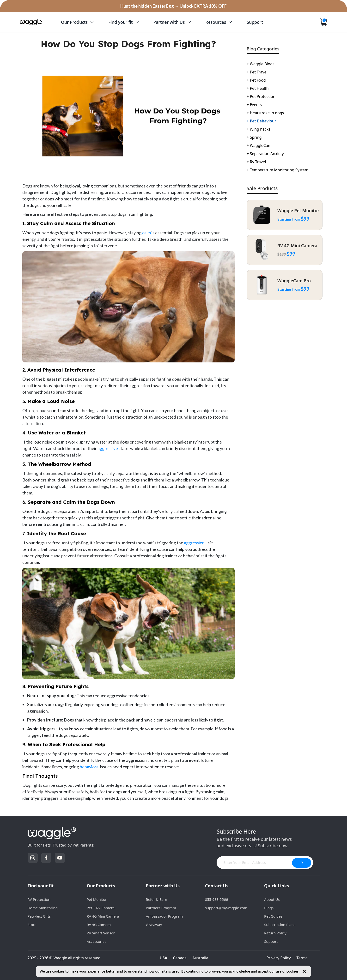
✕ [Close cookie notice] (304, 971)
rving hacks (259, 129)
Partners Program (161, 908)
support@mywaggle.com (226, 908)
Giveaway (154, 925)
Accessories (97, 941)
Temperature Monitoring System (277, 170)
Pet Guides (273, 916)
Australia (200, 958)
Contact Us (217, 886)
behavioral (90, 767)
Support (271, 941)
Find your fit (41, 886)
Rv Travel (256, 162)
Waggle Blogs (261, 64)
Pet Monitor (97, 899)
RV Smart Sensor (101, 933)
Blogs (269, 908)
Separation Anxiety (265, 154)
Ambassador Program (164, 916)
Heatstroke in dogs (265, 113)
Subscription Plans (280, 925)
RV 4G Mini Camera (103, 916)
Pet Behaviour (261, 121)
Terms (302, 958)
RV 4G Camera (99, 925)
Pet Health (258, 88)
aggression (194, 543)
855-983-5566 (216, 899)
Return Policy (275, 933)
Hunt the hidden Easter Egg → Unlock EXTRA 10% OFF (173, 6)
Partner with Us (163, 886)
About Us (272, 899)
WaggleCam (259, 145)
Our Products (101, 886)
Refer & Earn (156, 899)
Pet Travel (257, 72)
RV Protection (39, 899)
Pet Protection (261, 96)
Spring (254, 137)
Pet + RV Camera (101, 908)
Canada (180, 958)
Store (32, 925)
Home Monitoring (43, 908)
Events (254, 105)
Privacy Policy (279, 958)
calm (146, 233)
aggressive (108, 448)
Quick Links (277, 886)
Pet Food (256, 80)
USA (164, 958)
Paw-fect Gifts (39, 916)
